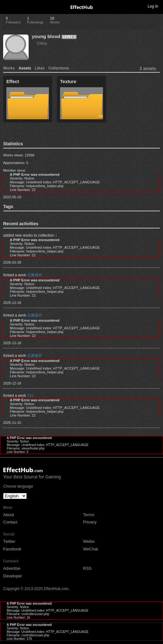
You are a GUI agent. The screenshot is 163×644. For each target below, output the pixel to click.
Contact (10, 522)
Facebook (12, 549)
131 (30, 396)
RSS (88, 568)
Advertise (12, 568)
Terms (89, 515)
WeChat (91, 549)
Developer (13, 576)
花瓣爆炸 (35, 275)
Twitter (9, 541)
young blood (46, 36)
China (42, 43)
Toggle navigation (8, 6)
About (9, 515)
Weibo (89, 541)
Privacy (90, 522)
